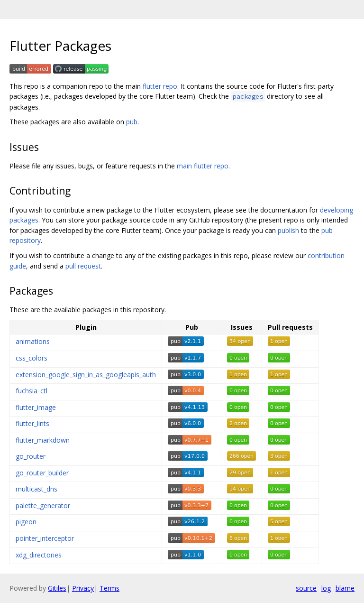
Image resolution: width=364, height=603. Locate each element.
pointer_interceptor (45, 538)
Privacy (83, 588)
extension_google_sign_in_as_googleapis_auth (86, 375)
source (306, 588)
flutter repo (160, 86)
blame (345, 588)
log (326, 588)
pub (132, 122)
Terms (109, 588)
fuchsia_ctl (32, 391)
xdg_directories (39, 555)
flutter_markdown (43, 440)
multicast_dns (36, 489)
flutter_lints (32, 423)
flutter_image (36, 407)
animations (33, 341)
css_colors (32, 358)
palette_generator (43, 506)
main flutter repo (203, 166)
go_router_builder (42, 473)
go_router (31, 456)
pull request (83, 266)
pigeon (26, 522)
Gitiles (57, 588)
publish (288, 230)
